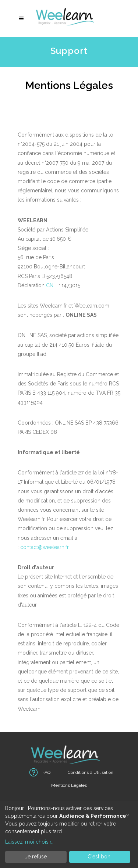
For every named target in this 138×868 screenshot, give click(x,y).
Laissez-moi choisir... (30, 842)
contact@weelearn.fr (44, 547)
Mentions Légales (69, 785)
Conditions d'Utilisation (91, 772)
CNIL (52, 285)
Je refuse (36, 857)
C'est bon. (100, 857)
